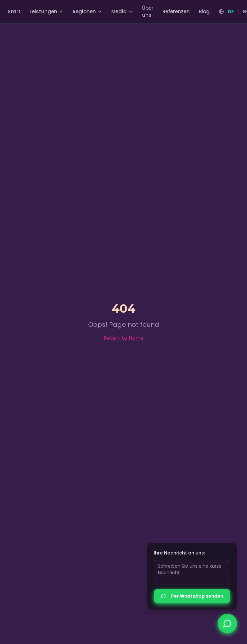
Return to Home (124, 338)
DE (231, 12)
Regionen (87, 11)
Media (122, 11)
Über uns (148, 12)
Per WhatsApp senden (192, 597)
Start (14, 11)
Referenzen (176, 11)
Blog (204, 11)
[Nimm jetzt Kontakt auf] (227, 623)
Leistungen (47, 11)
